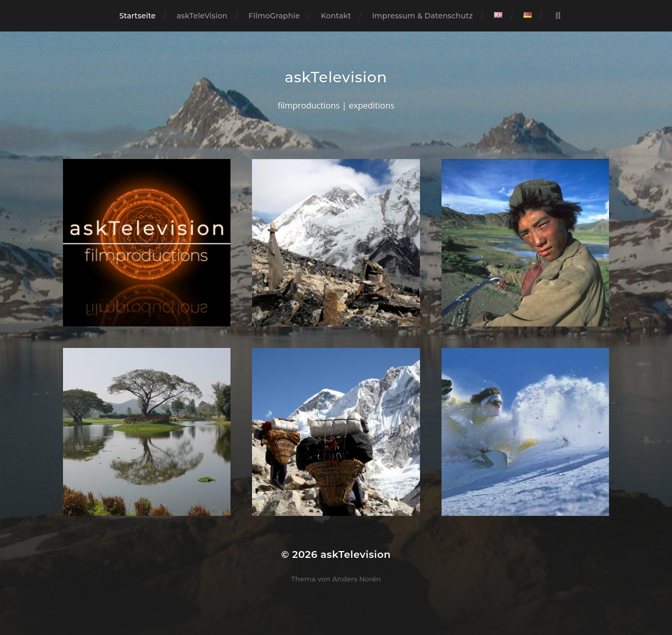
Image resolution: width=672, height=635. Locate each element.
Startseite (137, 16)
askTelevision (336, 77)
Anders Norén (357, 579)
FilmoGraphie (274, 16)
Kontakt (336, 16)
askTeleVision (202, 16)
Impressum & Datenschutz (423, 16)
